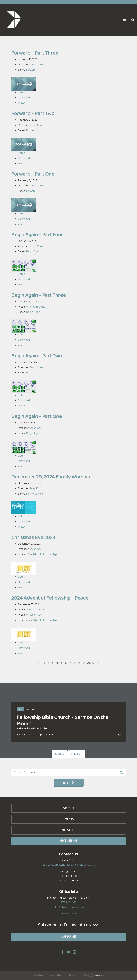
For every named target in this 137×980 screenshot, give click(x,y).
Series (60, 754)
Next (98, 663)
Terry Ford (36, 488)
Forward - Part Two (33, 113)
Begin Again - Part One (37, 416)
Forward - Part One (33, 174)
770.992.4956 (68, 902)
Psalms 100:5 (37, 610)
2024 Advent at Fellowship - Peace (50, 598)
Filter (68, 783)
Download (24, 98)
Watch (22, 103)
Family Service (34, 494)
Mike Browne (37, 307)
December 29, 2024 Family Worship (51, 477)
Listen (22, 92)
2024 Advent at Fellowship (41, 554)
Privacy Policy (68, 914)
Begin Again (33, 251)
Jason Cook (36, 65)
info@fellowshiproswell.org (68, 907)
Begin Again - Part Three (39, 295)
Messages (68, 830)
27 (93, 663)
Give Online (68, 841)
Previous (41, 663)
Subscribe (68, 937)
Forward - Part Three (35, 53)
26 (89, 663)
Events (68, 819)
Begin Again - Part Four (37, 234)
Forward (31, 70)
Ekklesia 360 (96, 975)
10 (83, 663)
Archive (76, 754)
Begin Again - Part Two (37, 356)
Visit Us (69, 808)
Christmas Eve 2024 (33, 537)
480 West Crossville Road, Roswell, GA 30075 (69, 865)
